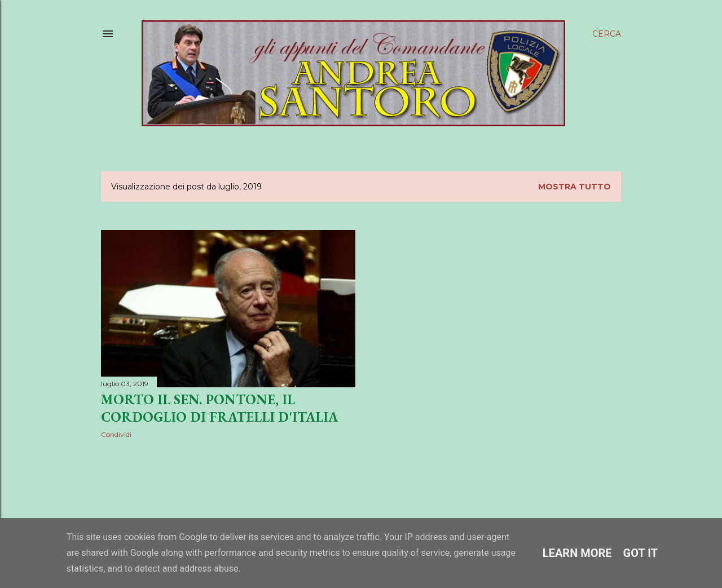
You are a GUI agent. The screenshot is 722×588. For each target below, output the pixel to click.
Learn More (577, 553)
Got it (641, 553)
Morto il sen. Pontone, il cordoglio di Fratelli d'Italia (219, 408)
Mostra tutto (574, 187)
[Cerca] (607, 34)
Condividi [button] (116, 434)
